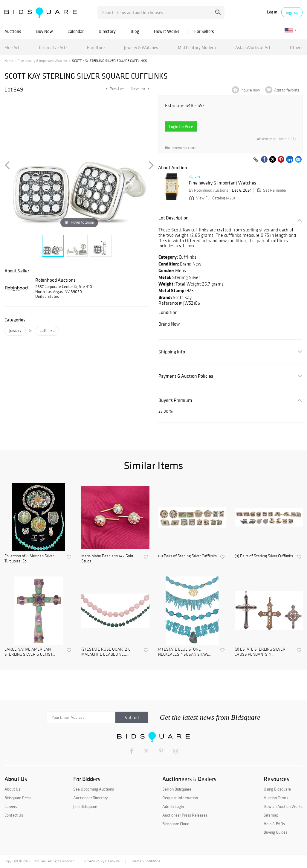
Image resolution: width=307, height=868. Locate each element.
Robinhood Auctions (55, 280)
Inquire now (250, 90)
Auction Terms (276, 798)
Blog (135, 31)
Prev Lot (114, 89)
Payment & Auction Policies (186, 376)
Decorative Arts (53, 47)
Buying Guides (275, 832)
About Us (12, 789)
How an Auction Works (283, 806)
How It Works (167, 31)
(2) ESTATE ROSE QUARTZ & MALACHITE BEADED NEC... (106, 652)
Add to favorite (287, 90)
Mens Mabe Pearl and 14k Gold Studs (107, 559)
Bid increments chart (180, 148)
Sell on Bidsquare (177, 789)
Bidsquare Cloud (176, 824)
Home (9, 61)
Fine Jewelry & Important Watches (43, 61)
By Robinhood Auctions (209, 190)
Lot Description (174, 218)
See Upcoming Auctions (94, 789)
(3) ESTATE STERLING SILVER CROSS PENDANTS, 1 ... (260, 652)
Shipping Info (172, 352)
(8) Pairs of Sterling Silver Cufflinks (187, 556)
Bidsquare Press (18, 798)
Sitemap (271, 815)
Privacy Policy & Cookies (102, 861)
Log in (272, 12)
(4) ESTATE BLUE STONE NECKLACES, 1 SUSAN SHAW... (184, 652)
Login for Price (181, 126)
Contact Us (14, 815)
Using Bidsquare (277, 789)
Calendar (76, 31)
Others (296, 47)
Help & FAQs (274, 824)
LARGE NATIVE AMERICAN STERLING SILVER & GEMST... (30, 652)
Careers (11, 806)
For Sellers (204, 31)
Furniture (96, 47)
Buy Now (44, 31)
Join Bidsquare (85, 806)
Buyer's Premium (175, 400)
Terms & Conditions (146, 861)
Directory (107, 31)
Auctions (13, 31)
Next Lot (140, 89)
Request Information (180, 798)
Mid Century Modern (197, 47)
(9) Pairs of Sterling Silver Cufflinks (264, 556)
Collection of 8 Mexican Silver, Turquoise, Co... (29, 559)
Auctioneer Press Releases (185, 815)
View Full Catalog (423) (211, 198)
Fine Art (12, 47)
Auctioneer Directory (90, 798)
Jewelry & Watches (141, 47)
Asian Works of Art (253, 47)
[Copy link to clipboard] (256, 160)
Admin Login (173, 806)
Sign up (292, 12)
